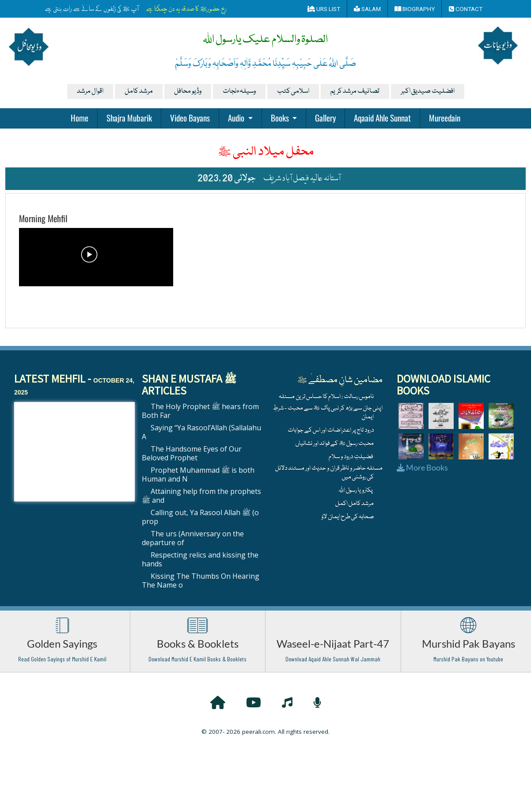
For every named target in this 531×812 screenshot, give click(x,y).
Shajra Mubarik (129, 118)
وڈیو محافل (188, 91)
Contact (466, 9)
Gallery (325, 118)
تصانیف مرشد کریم (355, 91)
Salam (367, 9)
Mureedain (445, 118)
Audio (237, 118)
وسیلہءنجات (239, 91)
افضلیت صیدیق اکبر (428, 91)
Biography (415, 9)
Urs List (324, 9)
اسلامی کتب (293, 91)
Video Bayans (190, 118)
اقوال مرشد (90, 91)
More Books (422, 467)
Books (281, 118)
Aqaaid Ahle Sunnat (382, 118)
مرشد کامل (139, 91)
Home (80, 118)
